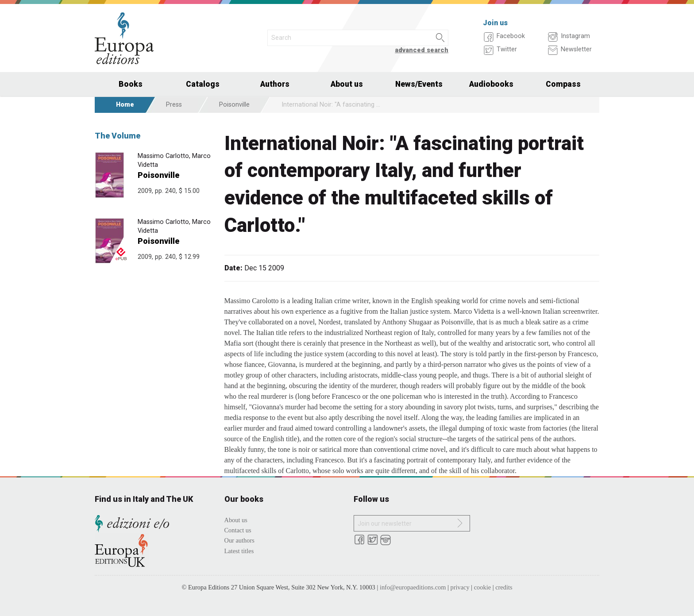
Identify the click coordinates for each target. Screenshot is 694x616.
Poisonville (234, 105)
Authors (275, 84)
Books (131, 84)
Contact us (238, 530)
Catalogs (203, 84)
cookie (482, 587)
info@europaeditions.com (413, 587)
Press (174, 105)
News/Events (419, 84)
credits (504, 587)
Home (125, 105)
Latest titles (239, 551)
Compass (563, 84)
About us (347, 84)
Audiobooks (491, 84)
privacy (460, 587)
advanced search (422, 50)
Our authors (239, 540)
